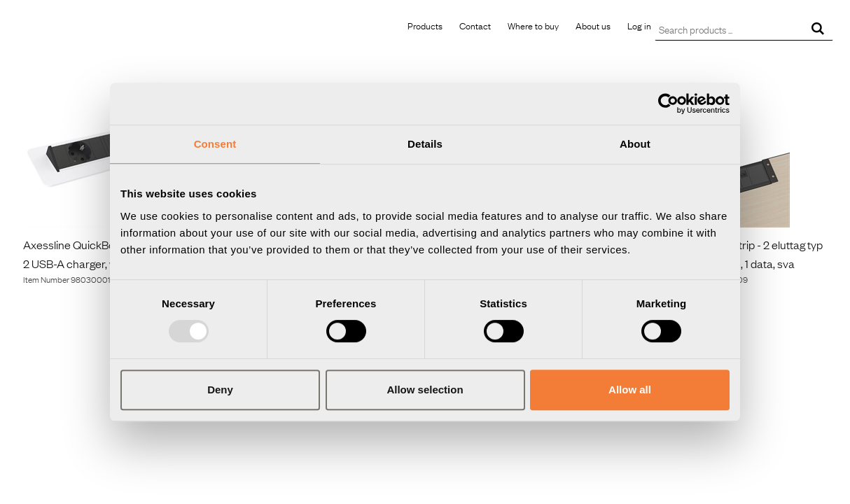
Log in (639, 25)
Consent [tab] (215, 144)
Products (425, 25)
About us (593, 25)
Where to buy (533, 25)
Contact (475, 25)
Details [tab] (425, 144)
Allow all (630, 390)
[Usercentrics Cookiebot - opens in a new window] (668, 104)
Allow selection (425, 390)
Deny (220, 390)
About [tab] (635, 144)
